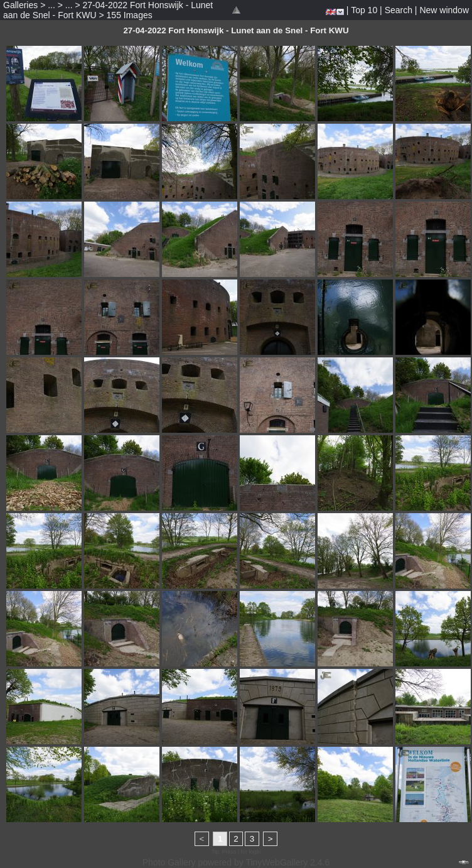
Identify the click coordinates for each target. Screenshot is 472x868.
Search (399, 10)
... (51, 5)
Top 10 (364, 10)
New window (444, 10)
